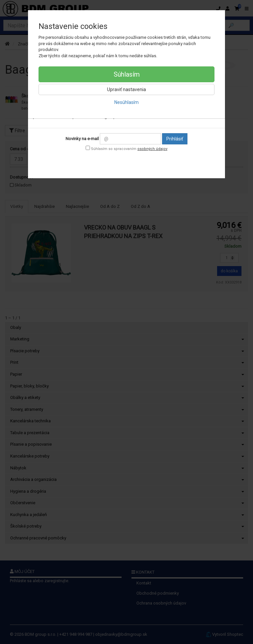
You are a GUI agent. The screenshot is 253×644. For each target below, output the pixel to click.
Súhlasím (127, 74)
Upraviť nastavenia (126, 89)
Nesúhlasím (126, 102)
